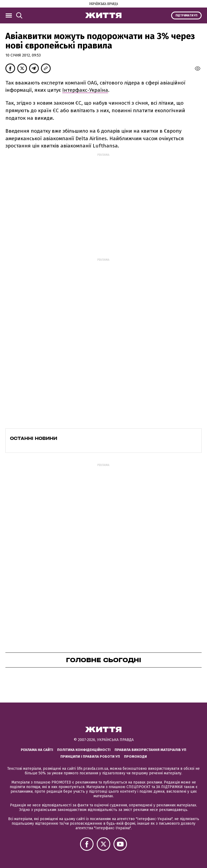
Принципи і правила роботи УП (90, 756)
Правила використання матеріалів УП (150, 750)
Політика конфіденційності (84, 750)
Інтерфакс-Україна (85, 90)
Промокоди (135, 756)
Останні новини (34, 438)
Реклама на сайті (37, 750)
